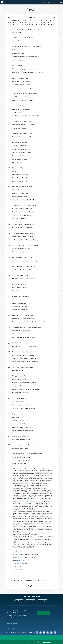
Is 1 (42, 488)
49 (32, 25)
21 (13, 23)
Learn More (43, 613)
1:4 (31, 497)
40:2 (15, 510)
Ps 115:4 (20, 563)
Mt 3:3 (19, 548)
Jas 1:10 (35, 551)
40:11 (16, 554)
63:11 (25, 554)
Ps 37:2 (26, 551)
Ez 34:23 (29, 554)
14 (44, 20)
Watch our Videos (42, 600)
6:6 (25, 500)
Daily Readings (19, 600)
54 (44, 25)
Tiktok (55, 632)
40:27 (16, 545)
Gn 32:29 (39, 545)
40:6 (16, 551)
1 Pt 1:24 (40, 551)
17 (51, 20)
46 (25, 25)
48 (30, 25)
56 (49, 25)
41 (13, 25)
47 (27, 25)
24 (20, 23)
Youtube (44, 632)
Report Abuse (46, 2)
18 (53, 20)
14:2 (22, 551)
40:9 (15, 521)
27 (27, 23)
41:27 (25, 525)
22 (16, 23)
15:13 (28, 500)
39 (8, 25)
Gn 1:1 (33, 528)
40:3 (15, 512)
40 (26, 469)
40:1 (15, 469)
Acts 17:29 (22, 560)
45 (23, 25)
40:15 (16, 533)
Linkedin (48, 632)
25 (23, 23)
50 (35, 25)
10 (34, 20)
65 (23, 27)
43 (18, 25)
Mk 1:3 (23, 548)
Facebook (41, 632)
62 (16, 27)
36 (49, 23)
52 (39, 25)
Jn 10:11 (37, 554)
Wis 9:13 (20, 557)
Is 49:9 (19, 554)
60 (11, 27)
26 (25, 23)
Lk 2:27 (27, 548)
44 (20, 25)
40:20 (16, 566)
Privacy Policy (42, 580)
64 (20, 27)
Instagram (51, 632)
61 (13, 27)
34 (44, 23)
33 (42, 23)
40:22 (16, 570)
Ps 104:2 (20, 570)
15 (46, 20)
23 (18, 23)
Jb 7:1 (29, 510)
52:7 (30, 484)
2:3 (32, 543)
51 (37, 25)
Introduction (12, 20)
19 (8, 23)
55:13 (18, 469)
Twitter (37, 632)
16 (49, 20)
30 (35, 23)
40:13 (16, 557)
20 (11, 23)
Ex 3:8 (22, 500)
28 (30, 23)
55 (46, 25)
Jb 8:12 (19, 551)
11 (37, 20)
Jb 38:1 (36, 557)
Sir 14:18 (30, 551)
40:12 (16, 526)
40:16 (16, 536)
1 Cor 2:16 (31, 557)
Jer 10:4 (17, 541)
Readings (55, 2)
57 (51, 25)
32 (39, 23)
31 (37, 23)
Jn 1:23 (31, 548)
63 (18, 27)
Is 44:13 (20, 566)
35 (46, 23)
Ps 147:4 (20, 573)
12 (39, 20)
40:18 (16, 560)
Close (31, 637)
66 (25, 27)
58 (54, 25)
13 (41, 20)
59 (8, 27)
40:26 (16, 543)
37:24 (33, 554)
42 (16, 25)
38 (54, 23)
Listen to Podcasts (30, 600)
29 (32, 23)
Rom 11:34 (25, 557)
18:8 (31, 500)
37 (51, 23)
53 (42, 25)
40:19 (16, 540)
